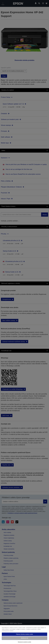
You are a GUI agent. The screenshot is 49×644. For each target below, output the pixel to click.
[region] (24, 634)
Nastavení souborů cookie (24, 642)
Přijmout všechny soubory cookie (25, 634)
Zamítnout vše (24, 638)
